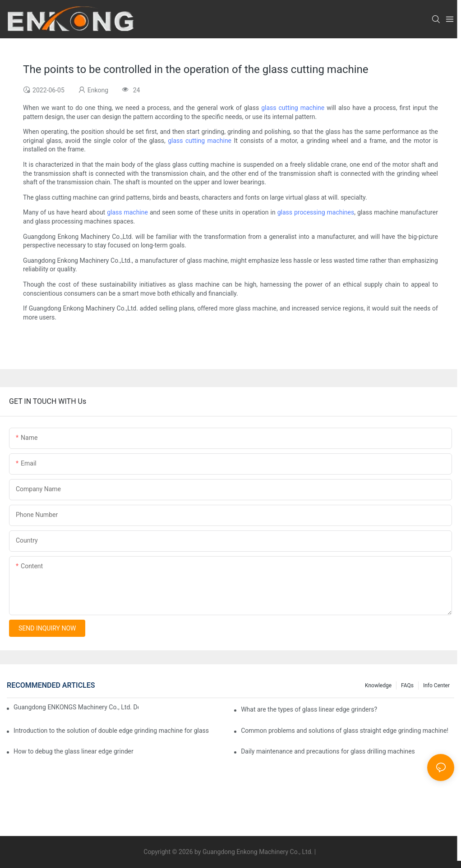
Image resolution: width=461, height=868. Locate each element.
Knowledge (378, 685)
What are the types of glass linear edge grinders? (309, 709)
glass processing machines (316, 212)
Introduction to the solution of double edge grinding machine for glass (111, 731)
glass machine (127, 212)
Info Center (436, 685)
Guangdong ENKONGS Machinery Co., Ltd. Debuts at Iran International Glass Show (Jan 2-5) (76, 707)
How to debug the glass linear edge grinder (74, 751)
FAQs (407, 685)
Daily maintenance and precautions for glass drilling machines (328, 751)
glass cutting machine (293, 108)
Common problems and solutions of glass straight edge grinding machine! (345, 731)
